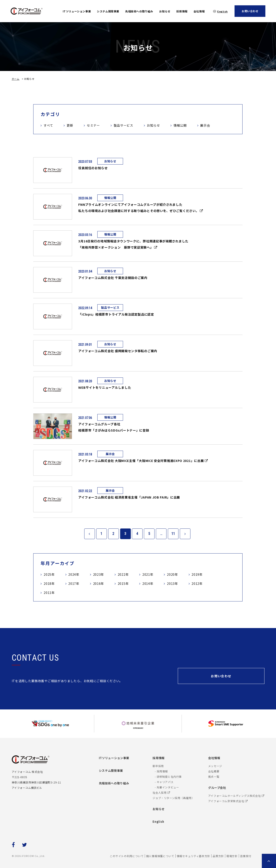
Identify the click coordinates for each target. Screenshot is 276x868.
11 (173, 534)
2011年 (49, 593)
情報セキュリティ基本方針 (193, 856)
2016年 (99, 583)
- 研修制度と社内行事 (168, 777)
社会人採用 (161, 792)
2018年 (49, 583)
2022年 (123, 574)
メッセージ (215, 766)
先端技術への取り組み (139, 11)
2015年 (123, 583)
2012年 (197, 583)
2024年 (74, 574)
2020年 (172, 574)
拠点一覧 (214, 777)
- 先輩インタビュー (167, 787)
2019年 (197, 574)
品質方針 (218, 856)
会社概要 (214, 771)
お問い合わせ (250, 11)
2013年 (172, 583)
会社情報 (199, 11)
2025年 (49, 574)
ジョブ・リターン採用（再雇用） (173, 798)
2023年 (99, 574)
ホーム (16, 79)
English (222, 11)
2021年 (148, 574)
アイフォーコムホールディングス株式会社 (236, 796)
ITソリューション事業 (77, 11)
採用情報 (182, 11)
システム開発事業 (108, 11)
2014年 (148, 583)
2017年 (74, 583)
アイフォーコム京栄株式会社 (228, 801)
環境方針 (232, 856)
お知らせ (165, 11)
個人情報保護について (160, 856)
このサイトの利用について (127, 856)
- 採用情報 (161, 771)
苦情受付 (246, 856)
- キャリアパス (164, 782)
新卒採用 (158, 766)
